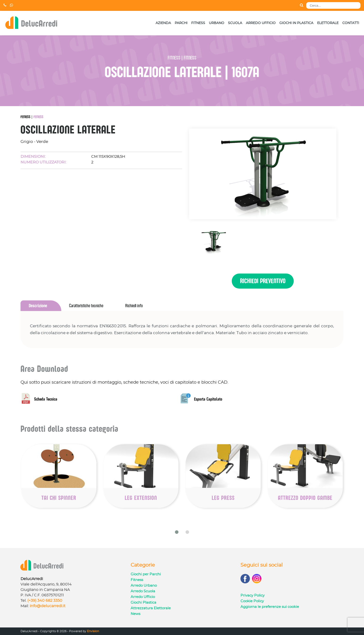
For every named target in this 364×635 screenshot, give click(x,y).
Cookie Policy (252, 601)
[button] (177, 532)
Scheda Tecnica (39, 399)
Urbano (217, 23)
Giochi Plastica (143, 603)
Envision (93, 631)
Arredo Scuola (143, 591)
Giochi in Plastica (296, 23)
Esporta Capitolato (201, 399)
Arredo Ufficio (261, 23)
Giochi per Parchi (146, 574)
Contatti (351, 23)
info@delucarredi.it (48, 606)
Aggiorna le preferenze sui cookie (270, 607)
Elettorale (328, 23)
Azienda (163, 23)
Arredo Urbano (144, 586)
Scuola (235, 23)
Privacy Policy (252, 596)
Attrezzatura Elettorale (151, 608)
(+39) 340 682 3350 (45, 601)
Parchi (181, 23)
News (135, 614)
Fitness (198, 23)
